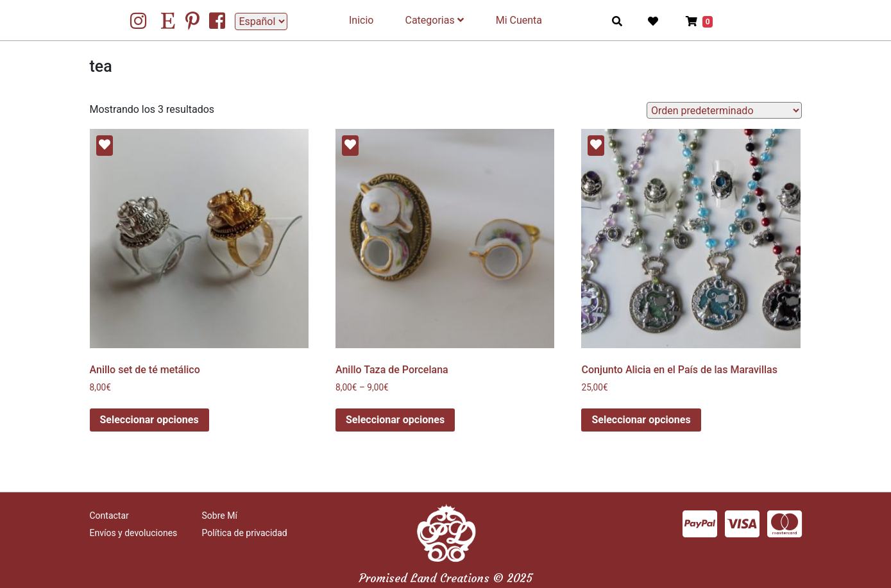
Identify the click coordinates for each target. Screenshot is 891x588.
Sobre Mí (220, 516)
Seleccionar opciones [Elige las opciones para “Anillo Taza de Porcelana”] (395, 420)
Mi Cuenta (519, 20)
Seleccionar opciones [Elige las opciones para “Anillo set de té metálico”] (149, 420)
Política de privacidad (245, 533)
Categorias (434, 20)
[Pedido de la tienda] (724, 110)
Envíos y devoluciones (134, 533)
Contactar (109, 516)
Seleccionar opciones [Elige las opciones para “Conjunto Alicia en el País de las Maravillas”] (641, 420)
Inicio (361, 20)
